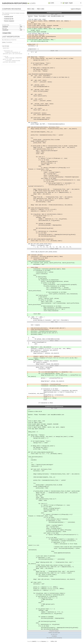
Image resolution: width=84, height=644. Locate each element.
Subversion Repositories (15, 3)
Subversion (44, 641)
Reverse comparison (9, 21)
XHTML (52, 641)
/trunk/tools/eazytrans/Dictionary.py (54, 406)
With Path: (5, 28)
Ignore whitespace (76, 9)
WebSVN (34, 641)
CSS (56, 641)
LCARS (32, 3)
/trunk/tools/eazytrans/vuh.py (54, 13)
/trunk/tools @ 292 (9, 17)
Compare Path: (6, 25)
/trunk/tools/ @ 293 (9, 19)
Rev (20, 25)
